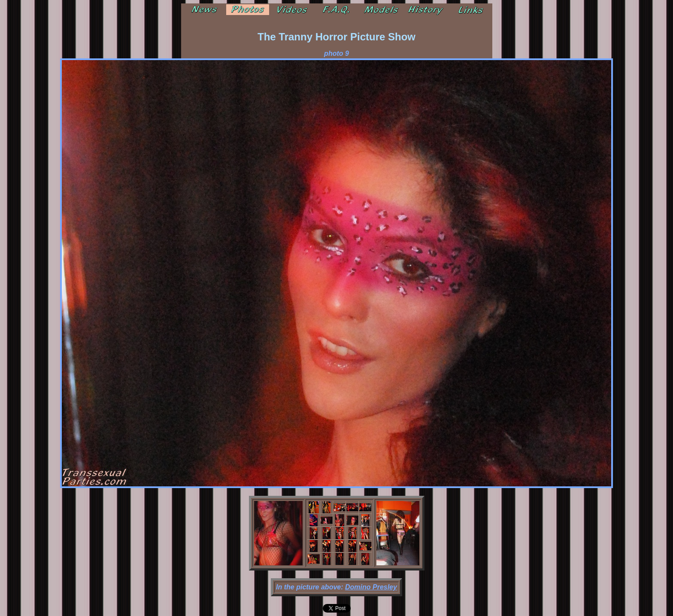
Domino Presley (371, 587)
